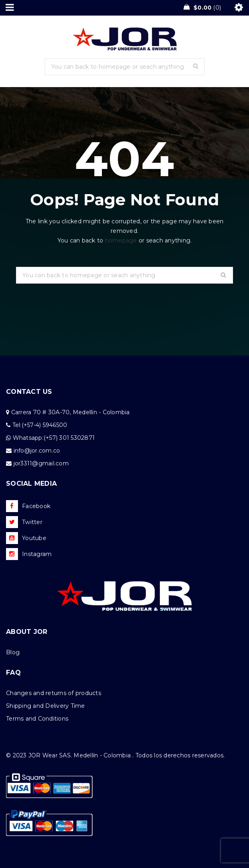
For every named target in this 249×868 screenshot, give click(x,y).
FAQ (13, 672)
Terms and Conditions (37, 719)
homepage (121, 240)
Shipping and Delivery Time (46, 706)
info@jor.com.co (37, 451)
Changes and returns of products (54, 693)
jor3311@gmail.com (41, 463)
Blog (13, 652)
